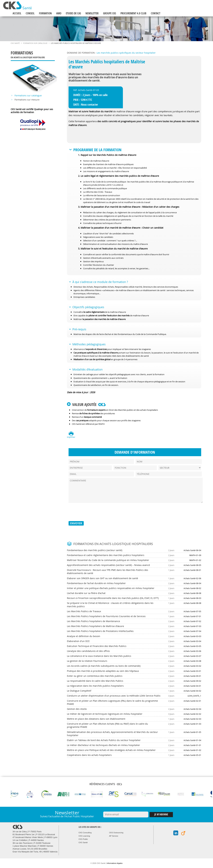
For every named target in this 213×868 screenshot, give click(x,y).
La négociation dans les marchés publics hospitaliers (95, 686)
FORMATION (45, 13)
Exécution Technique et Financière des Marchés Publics (97, 646)
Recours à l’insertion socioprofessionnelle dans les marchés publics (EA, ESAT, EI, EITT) (113, 598)
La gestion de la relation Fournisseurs (87, 661)
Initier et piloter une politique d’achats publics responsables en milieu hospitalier (111, 588)
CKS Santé (15, 43)
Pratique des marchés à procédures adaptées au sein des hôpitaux (103, 671)
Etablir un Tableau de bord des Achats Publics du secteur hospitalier (104, 740)
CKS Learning (84, 836)
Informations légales (115, 863)
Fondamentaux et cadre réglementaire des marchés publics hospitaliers (106, 555)
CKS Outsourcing (116, 833)
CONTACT (156, 13)
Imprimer (71, 437)
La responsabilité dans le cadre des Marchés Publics (95, 681)
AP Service (114, 836)
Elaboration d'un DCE (78, 641)
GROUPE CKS (110, 13)
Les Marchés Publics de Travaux (84, 611)
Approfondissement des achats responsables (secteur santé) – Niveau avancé (108, 565)
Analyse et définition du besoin (84, 636)
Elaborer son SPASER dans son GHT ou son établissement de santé (103, 578)
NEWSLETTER (92, 13)
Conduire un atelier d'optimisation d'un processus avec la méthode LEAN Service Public (114, 696)
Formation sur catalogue (35, 43)
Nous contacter (89, 105)
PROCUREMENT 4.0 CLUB (133, 13)
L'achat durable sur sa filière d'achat (86, 593)
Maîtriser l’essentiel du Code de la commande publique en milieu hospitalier (108, 560)
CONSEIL (30, 13)
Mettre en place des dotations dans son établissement (96, 719)
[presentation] (93, 512)
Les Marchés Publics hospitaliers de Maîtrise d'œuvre (95, 626)
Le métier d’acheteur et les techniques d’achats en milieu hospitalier (103, 745)
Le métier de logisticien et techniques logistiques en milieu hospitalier (105, 714)
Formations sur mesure (27, 100)
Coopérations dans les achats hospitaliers (89, 755)
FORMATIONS (33, 55)
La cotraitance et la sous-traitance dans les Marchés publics (99, 656)
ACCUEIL (17, 13)
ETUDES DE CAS (73, 13)
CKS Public (83, 839)
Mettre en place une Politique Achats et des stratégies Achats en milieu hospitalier (111, 750)
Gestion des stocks (77, 709)
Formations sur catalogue (28, 96)
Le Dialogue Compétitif (79, 691)
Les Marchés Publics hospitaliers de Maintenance (93, 621)
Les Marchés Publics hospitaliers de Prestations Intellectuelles (100, 631)
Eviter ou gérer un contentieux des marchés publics (95, 676)
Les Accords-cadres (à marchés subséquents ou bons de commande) (104, 666)
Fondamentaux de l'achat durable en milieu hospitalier (96, 583)
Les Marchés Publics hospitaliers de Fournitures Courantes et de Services (106, 616)
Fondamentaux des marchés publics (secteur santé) (95, 550)
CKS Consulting (85, 833)
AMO (59, 13)
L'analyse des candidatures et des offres (88, 651)
